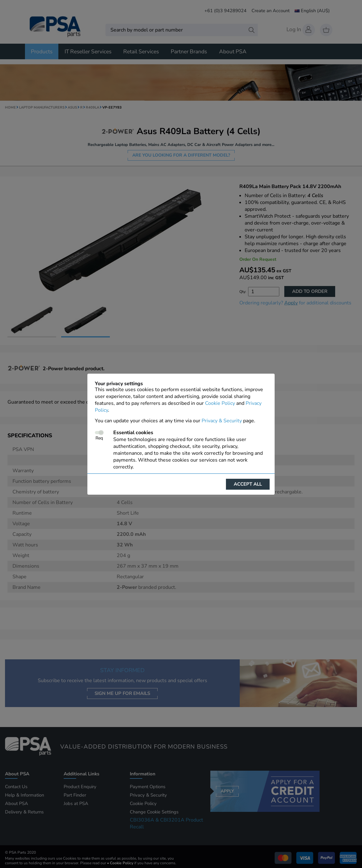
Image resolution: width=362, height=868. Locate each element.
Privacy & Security (222, 421)
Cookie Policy (220, 403)
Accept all (248, 484)
